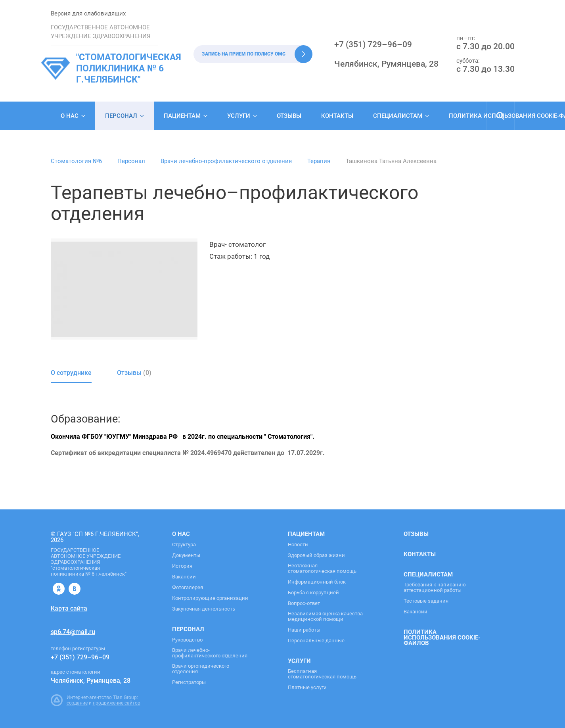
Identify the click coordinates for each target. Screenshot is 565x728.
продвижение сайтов (117, 703)
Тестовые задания (426, 601)
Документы (186, 555)
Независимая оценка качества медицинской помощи (325, 617)
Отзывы (289, 116)
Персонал (121, 116)
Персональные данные (316, 641)
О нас (70, 116)
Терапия (319, 161)
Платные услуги (307, 688)
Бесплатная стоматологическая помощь (322, 674)
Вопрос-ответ (304, 603)
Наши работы (304, 630)
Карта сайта (69, 608)
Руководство (187, 640)
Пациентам (182, 116)
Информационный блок (317, 582)
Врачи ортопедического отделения (201, 669)
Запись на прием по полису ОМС (244, 54)
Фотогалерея (188, 588)
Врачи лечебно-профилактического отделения (226, 161)
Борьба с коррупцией (313, 593)
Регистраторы (189, 682)
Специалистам (398, 116)
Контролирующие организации (210, 598)
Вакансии (184, 577)
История (182, 566)
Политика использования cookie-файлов (442, 638)
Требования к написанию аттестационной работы (435, 588)
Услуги (239, 116)
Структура (184, 545)
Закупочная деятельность (204, 609)
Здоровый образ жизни (316, 555)
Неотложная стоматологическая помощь (322, 569)
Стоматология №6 (76, 161)
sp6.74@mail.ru (73, 632)
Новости (298, 545)
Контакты (337, 116)
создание (77, 703)
